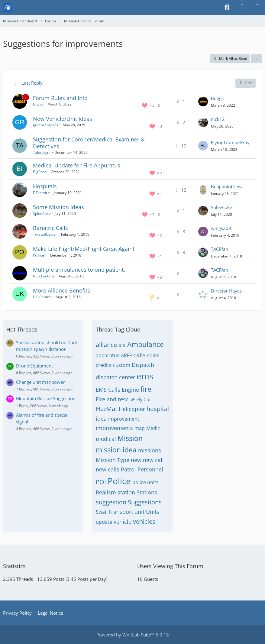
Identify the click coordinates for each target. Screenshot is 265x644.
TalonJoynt (42, 152)
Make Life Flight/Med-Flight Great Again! (84, 249)
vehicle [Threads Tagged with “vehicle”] (123, 522)
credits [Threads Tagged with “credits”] (104, 365)
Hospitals (45, 186)
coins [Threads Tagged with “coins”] (153, 355)
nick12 (218, 119)
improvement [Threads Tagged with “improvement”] (124, 419)
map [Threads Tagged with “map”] (140, 428)
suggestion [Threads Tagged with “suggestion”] (111, 502)
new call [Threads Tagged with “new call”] (153, 460)
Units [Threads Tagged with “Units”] (153, 512)
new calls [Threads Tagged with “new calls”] (108, 469)
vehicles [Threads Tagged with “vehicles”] (144, 521)
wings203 (221, 228)
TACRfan (220, 249)
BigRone (40, 172)
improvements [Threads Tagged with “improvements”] (114, 428)
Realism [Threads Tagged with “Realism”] (106, 492)
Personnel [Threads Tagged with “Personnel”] (150, 469)
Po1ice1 (40, 255)
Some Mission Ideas (58, 207)
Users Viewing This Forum (170, 566)
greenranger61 (46, 125)
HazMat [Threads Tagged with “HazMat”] (107, 409)
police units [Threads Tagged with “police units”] (145, 482)
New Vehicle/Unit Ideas (63, 119)
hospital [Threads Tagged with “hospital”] (158, 409)
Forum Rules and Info (60, 98)
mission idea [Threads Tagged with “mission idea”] (116, 450)
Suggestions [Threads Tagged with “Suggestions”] (145, 502)
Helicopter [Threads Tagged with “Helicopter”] (132, 409)
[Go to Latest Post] (203, 102)
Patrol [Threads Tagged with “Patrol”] (128, 469)
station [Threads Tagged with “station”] (126, 492)
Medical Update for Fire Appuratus (77, 165)
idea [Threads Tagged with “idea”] (101, 419)
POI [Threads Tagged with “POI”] (101, 482)
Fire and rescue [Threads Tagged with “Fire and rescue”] (115, 399)
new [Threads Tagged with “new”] (136, 460)
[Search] (227, 8)
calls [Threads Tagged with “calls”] (139, 355)
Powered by (133, 635)
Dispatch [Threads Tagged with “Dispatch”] (143, 365)
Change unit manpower (40, 382)
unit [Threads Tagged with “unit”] (139, 512)
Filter (246, 83)
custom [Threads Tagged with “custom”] (122, 365)
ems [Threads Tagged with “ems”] (145, 376)
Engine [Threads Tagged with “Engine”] (130, 390)
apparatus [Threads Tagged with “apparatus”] (108, 355)
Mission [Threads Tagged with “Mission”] (130, 438)
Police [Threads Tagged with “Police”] (119, 481)
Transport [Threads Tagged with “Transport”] (121, 512)
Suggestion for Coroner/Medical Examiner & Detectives (89, 143)
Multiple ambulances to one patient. (79, 270)
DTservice (41, 193)
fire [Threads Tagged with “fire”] (146, 389)
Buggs (38, 104)
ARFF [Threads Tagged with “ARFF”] (126, 355)
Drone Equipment (34, 366)
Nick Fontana (44, 276)
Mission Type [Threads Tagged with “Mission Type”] (113, 460)
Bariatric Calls (50, 228)
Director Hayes (226, 291)
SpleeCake (42, 214)
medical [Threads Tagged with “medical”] (106, 439)
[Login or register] (242, 8)
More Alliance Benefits (61, 290)
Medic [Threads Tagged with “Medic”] (153, 428)
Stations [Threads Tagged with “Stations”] (147, 492)
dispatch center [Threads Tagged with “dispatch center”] (115, 377)
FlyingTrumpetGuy (230, 142)
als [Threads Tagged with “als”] (122, 345)
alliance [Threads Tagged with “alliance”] (106, 345)
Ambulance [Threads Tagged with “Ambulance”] (145, 344)
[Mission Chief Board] (8, 8)
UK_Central (42, 297)
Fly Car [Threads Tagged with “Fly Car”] (144, 400)
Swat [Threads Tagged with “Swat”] (101, 512)
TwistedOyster (45, 234)
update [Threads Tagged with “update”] (104, 522)
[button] (257, 59)
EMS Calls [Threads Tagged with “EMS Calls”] (108, 390)
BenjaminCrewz (227, 186)
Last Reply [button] (32, 83)
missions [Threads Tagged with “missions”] (150, 450)
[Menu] (257, 8)
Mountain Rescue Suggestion (46, 398)
